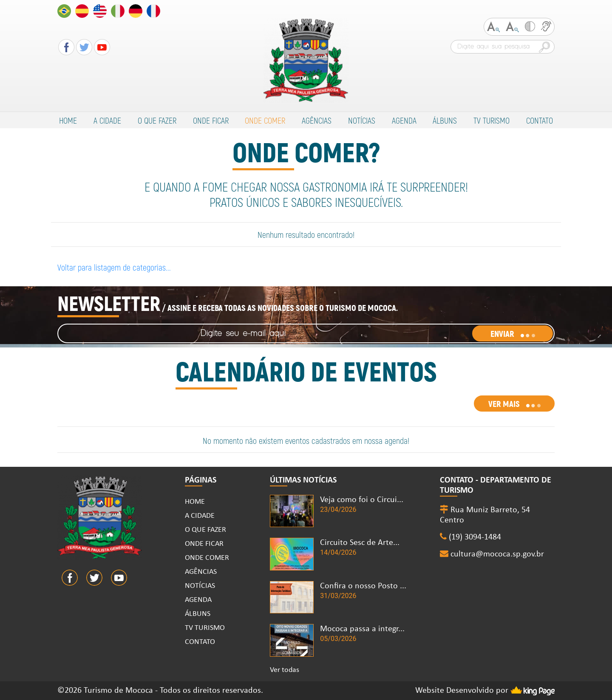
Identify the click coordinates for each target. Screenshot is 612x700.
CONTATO (540, 120)
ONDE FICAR (211, 120)
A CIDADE (107, 120)
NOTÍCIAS (362, 120)
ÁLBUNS (445, 120)
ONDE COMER (265, 120)
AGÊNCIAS (317, 120)
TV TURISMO (492, 120)
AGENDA (404, 120)
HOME (68, 120)
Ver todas (285, 670)
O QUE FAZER (157, 120)
